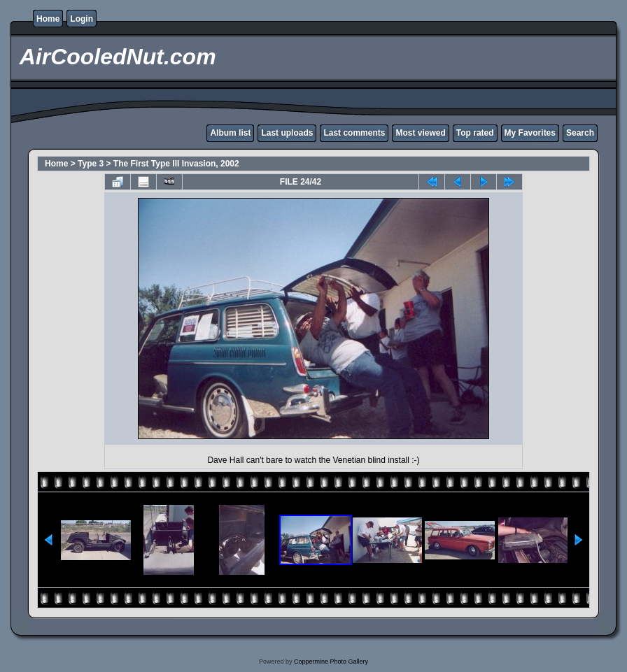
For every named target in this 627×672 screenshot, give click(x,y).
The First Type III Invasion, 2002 (176, 164)
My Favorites (530, 133)
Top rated (475, 133)
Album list (230, 133)
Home (48, 19)
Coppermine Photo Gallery (331, 662)
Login (82, 19)
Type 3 (91, 164)
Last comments (354, 133)
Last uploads (287, 133)
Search (580, 133)
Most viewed (420, 133)
